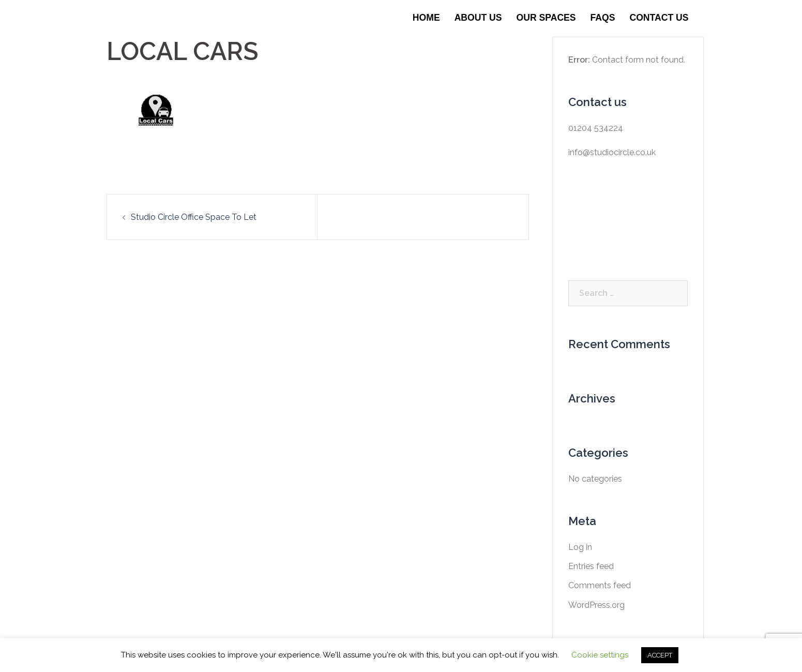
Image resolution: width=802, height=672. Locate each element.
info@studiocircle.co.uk (612, 152)
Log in (580, 547)
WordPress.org (596, 605)
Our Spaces (546, 18)
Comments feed (600, 585)
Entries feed (591, 566)
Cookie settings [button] (600, 655)
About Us (478, 18)
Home (426, 18)
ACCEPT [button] (660, 655)
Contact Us (659, 18)
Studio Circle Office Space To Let (194, 217)
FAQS (603, 18)
